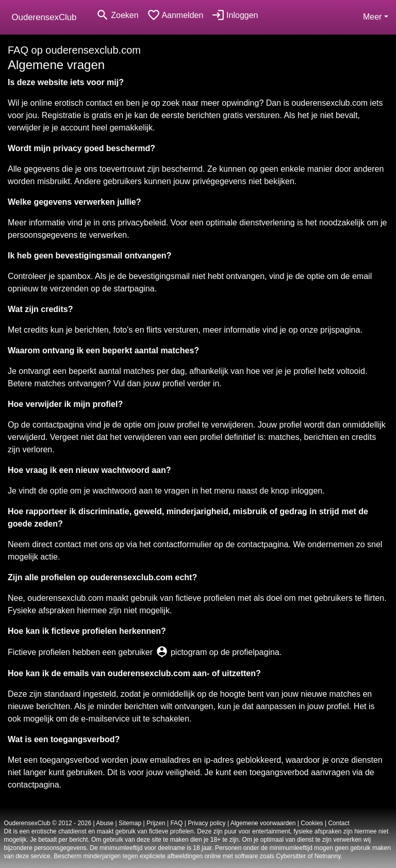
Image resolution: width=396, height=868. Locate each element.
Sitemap (130, 823)
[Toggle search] (117, 15)
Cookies (312, 823)
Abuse (105, 823)
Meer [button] (372, 17)
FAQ (176, 823)
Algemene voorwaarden (263, 823)
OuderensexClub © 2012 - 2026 (48, 823)
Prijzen (156, 823)
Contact (339, 823)
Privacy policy (207, 823)
